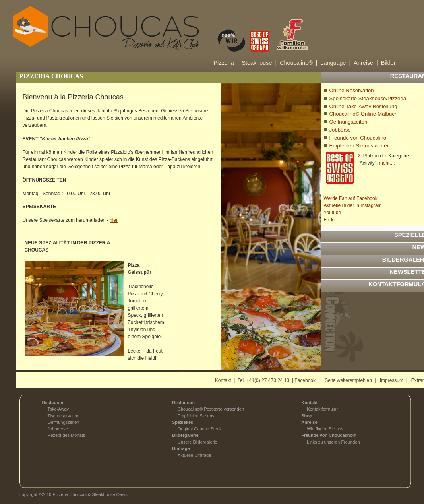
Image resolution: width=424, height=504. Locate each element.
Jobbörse (340, 130)
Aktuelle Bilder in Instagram (353, 205)
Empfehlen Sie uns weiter (359, 146)
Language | (336, 63)
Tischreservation (64, 416)
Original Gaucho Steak (200, 429)
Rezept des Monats (67, 435)
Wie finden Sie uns (325, 429)
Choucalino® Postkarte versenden (211, 409)
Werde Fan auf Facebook (351, 198)
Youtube (333, 213)
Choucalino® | (298, 63)
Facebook (305, 380)
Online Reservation (352, 90)
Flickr (330, 220)
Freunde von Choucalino (358, 138)
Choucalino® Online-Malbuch (364, 114)
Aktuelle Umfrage (194, 455)
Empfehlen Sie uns (196, 416)
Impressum (392, 380)
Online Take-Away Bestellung (363, 106)
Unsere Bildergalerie (197, 442)
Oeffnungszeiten (348, 122)
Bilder (388, 63)
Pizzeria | (226, 63)
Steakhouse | (259, 63)
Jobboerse (58, 429)
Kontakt (223, 380)
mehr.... (387, 163)
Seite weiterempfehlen (348, 380)
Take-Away (58, 409)
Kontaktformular (322, 409)
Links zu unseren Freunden (333, 442)
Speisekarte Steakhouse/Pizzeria (368, 98)
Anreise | (366, 63)
